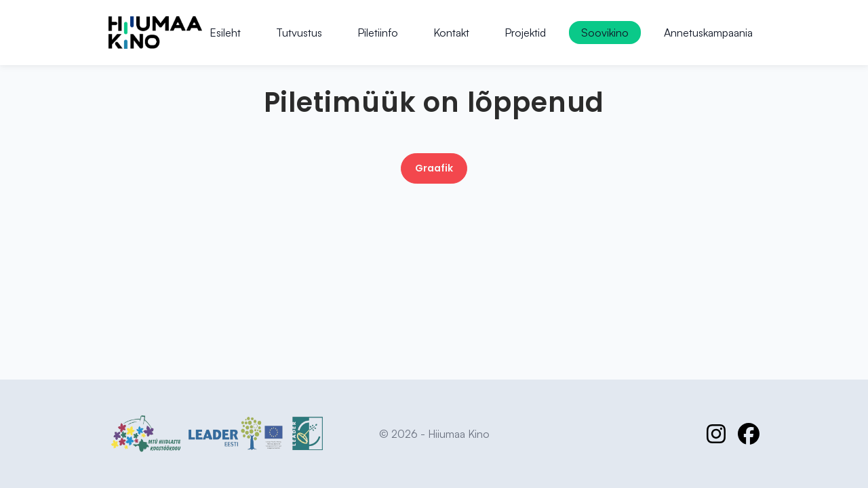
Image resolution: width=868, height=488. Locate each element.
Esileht (225, 33)
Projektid (525, 33)
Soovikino (605, 33)
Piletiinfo (378, 33)
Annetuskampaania (708, 33)
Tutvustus (299, 33)
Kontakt (451, 33)
